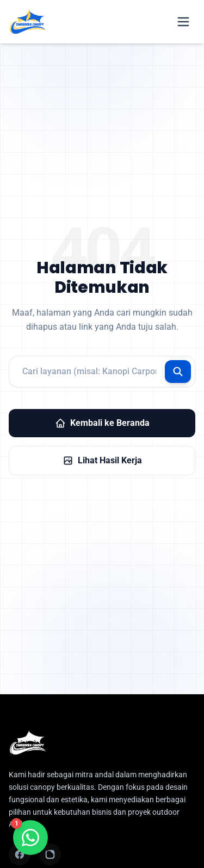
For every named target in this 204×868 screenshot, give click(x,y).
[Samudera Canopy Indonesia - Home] (28, 22)
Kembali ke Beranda (102, 423)
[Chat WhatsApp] (30, 838)
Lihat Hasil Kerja (102, 461)
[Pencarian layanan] (102, 372)
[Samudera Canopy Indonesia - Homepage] (102, 743)
